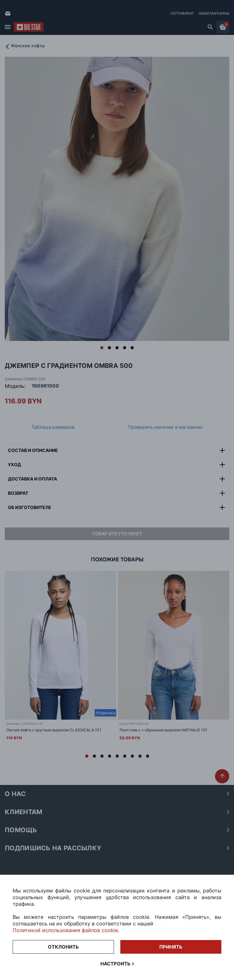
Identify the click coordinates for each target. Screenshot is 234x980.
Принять (171, 947)
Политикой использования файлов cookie (65, 930)
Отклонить (63, 947)
